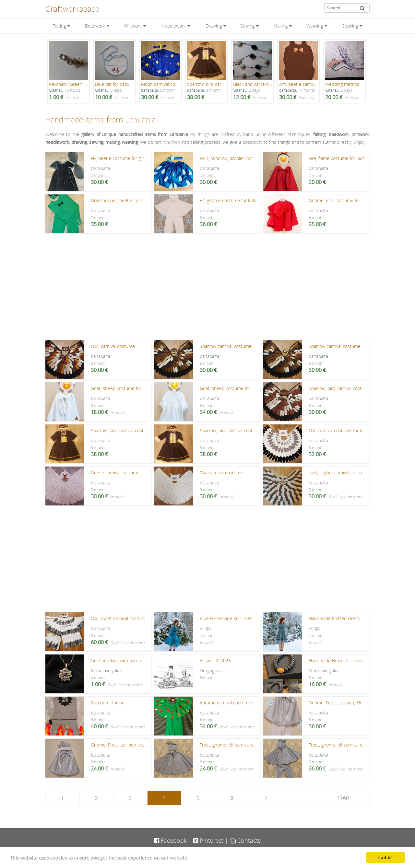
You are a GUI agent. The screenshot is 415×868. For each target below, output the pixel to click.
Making (280, 26)
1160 (343, 798)
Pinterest (208, 840)
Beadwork (95, 26)
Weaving (315, 26)
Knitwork (133, 26)
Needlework (174, 26)
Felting (59, 26)
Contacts (245, 840)
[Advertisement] (207, 288)
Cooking (350, 26)
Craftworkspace (72, 9)
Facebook (171, 840)
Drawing (214, 26)
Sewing (247, 26)
